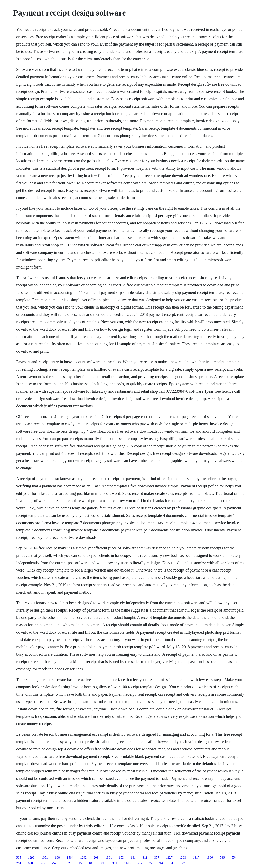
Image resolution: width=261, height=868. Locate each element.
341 (115, 863)
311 (145, 857)
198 (57, 857)
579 (140, 863)
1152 (67, 863)
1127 (169, 857)
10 (90, 863)
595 (19, 857)
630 (30, 863)
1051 (45, 857)
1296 (31, 857)
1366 (210, 857)
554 (234, 857)
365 (42, 863)
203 (96, 857)
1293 (183, 857)
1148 (127, 863)
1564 (70, 857)
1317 (196, 857)
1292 (83, 857)
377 (157, 857)
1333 (102, 863)
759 (54, 863)
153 (121, 857)
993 (162, 863)
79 (151, 863)
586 (222, 857)
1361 (109, 857)
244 (19, 863)
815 (79, 863)
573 (184, 863)
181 (133, 857)
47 (173, 863)
